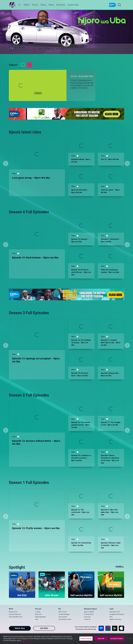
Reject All (101, 639)
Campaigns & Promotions (117, 614)
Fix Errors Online (89, 614)
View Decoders (63, 617)
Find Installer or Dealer (65, 619)
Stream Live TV (13, 612)
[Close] (130, 638)
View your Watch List (15, 614)
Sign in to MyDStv (89, 612)
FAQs (111, 617)
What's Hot (38, 614)
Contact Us (87, 619)
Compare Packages (64, 614)
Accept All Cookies (117, 639)
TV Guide (38, 612)
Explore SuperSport (40, 617)
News (37, 619)
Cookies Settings (86, 639)
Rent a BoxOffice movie (16, 617)
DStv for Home (62, 612)
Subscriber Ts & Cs (115, 612)
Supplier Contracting (115, 619)
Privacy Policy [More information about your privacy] (26, 641)
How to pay (87, 617)
